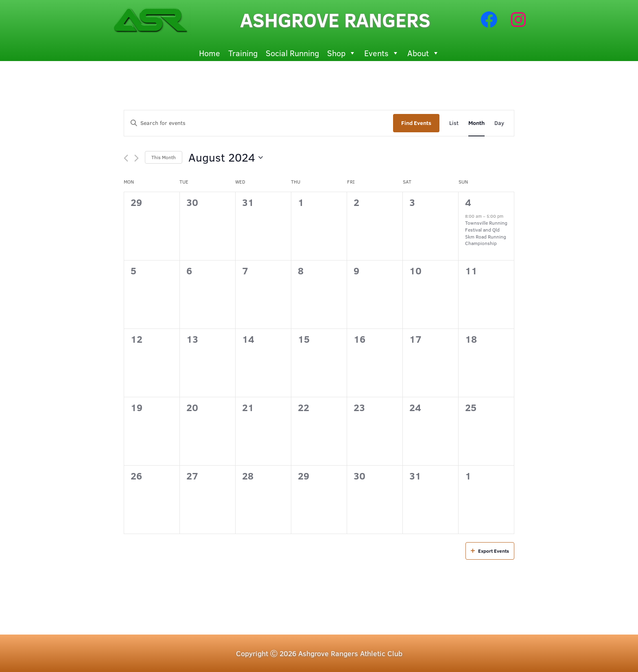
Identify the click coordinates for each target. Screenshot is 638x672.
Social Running (292, 53)
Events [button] (382, 53)
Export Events (490, 551)
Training (243, 53)
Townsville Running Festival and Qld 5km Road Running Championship (486, 233)
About (423, 53)
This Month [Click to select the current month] (164, 157)
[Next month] (137, 158)
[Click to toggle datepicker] (226, 158)
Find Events (416, 123)
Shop (342, 53)
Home (210, 53)
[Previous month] (126, 158)
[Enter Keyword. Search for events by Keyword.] (259, 123)
